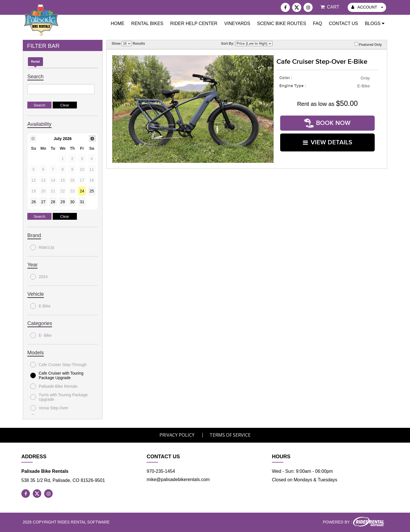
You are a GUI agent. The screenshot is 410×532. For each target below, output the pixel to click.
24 (82, 191)
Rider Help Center (194, 23)
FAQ (317, 23)
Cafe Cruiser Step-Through (58, 365)
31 (82, 202)
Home (118, 23)
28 (53, 202)
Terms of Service (230, 435)
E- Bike (41, 335)
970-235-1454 (161, 471)
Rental (35, 62)
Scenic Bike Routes (282, 23)
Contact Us (344, 23)
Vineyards (237, 23)
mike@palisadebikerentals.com (178, 479)
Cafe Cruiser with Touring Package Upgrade (57, 375)
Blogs (375, 23)
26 (34, 202)
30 (72, 202)
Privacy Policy (177, 435)
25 (92, 191)
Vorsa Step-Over (49, 408)
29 (63, 202)
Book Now (327, 123)
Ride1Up (42, 247)
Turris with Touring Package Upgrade (59, 397)
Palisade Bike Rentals (54, 386)
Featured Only (368, 44)
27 (43, 202)
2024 (39, 277)
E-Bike (40, 306)
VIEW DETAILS (328, 142)
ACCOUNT (367, 7)
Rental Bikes (147, 23)
